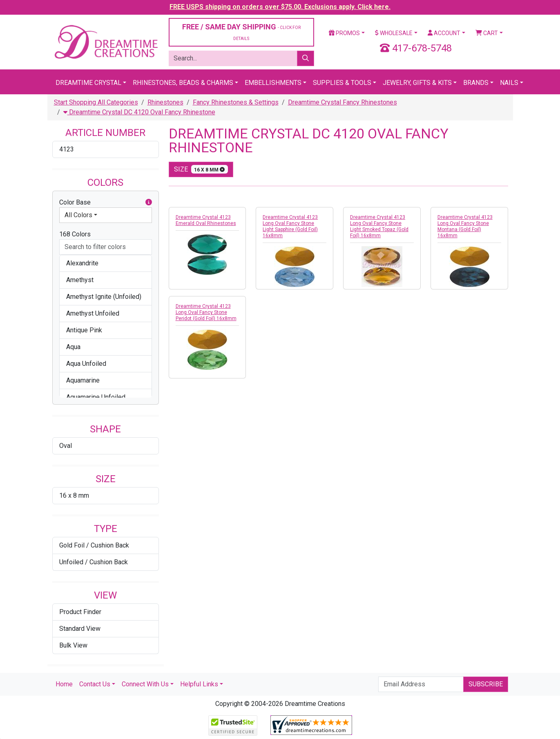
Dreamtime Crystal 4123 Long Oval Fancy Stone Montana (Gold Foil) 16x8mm (465, 226)
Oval (66, 446)
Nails (509, 83)
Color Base (106, 203)
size (201, 169)
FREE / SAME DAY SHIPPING (241, 32)
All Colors (78, 215)
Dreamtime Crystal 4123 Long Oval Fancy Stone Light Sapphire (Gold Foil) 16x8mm (290, 226)
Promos (344, 33)
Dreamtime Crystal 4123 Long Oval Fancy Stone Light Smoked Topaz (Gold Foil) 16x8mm (379, 226)
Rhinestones (165, 102)
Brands (476, 83)
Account (444, 33)
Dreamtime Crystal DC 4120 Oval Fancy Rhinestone (139, 112)
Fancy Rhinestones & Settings (236, 102)
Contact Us (95, 684)
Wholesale (394, 33)
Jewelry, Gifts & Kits (417, 83)
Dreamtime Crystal (88, 83)
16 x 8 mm (74, 495)
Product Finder (80, 612)
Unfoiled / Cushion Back (94, 562)
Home (64, 684)
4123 (67, 149)
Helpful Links (199, 684)
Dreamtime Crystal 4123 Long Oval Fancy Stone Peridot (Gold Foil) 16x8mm (206, 312)
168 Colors (75, 234)
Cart (487, 33)
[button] (149, 203)
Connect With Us (145, 684)
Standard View (80, 629)
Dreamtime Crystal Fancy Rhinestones (342, 102)
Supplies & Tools (342, 83)
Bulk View (73, 645)
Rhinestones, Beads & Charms (183, 83)
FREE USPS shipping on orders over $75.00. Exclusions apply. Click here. (280, 7)
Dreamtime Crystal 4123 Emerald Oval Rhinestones (206, 220)
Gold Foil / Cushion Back (94, 545)
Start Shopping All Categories (96, 102)
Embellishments (273, 83)
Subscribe (486, 684)
